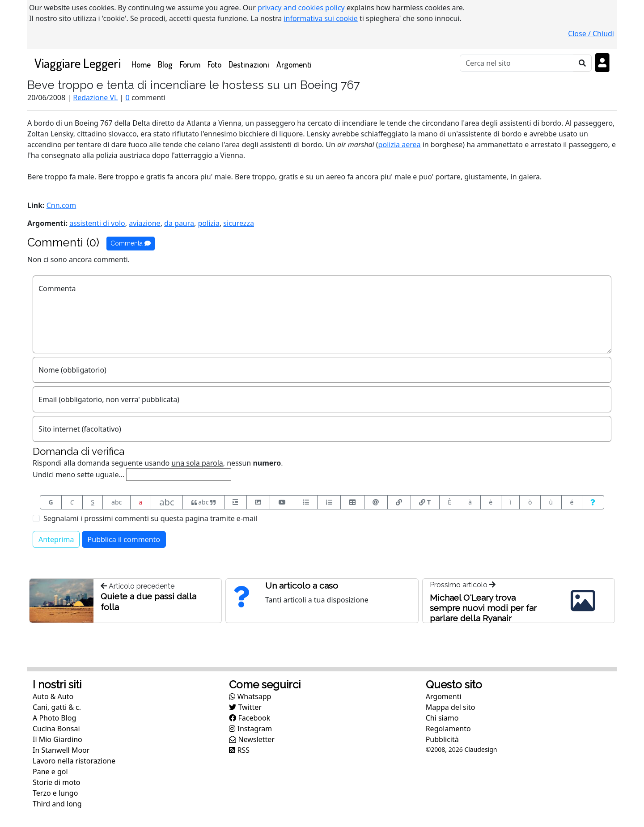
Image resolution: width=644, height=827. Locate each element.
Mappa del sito (451, 707)
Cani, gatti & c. (57, 707)
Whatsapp (250, 696)
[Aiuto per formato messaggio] (593, 502)
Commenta (131, 243)
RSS (239, 750)
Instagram (250, 729)
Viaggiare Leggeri (78, 63)
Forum (190, 64)
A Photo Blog (54, 718)
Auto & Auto (53, 696)
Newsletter (252, 739)
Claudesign (481, 749)
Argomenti (294, 64)
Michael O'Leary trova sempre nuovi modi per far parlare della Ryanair (483, 608)
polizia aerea (400, 144)
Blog (165, 64)
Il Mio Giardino (57, 739)
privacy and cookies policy (301, 8)
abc (117, 502)
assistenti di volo (97, 223)
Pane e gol (50, 772)
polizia (208, 223)
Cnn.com (61, 205)
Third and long (57, 804)
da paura (179, 223)
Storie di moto (56, 782)
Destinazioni (249, 64)
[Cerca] (517, 63)
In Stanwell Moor (61, 750)
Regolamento (448, 729)
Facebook (250, 718)
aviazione (144, 223)
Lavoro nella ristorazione (74, 761)
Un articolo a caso (302, 585)
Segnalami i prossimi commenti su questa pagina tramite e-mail (150, 518)
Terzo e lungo (55, 793)
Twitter (245, 707)
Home (143, 64)
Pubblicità (442, 739)
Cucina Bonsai (56, 729)
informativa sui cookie (321, 18)
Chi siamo (442, 718)
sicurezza (239, 223)
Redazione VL (95, 98)
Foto (214, 64)
